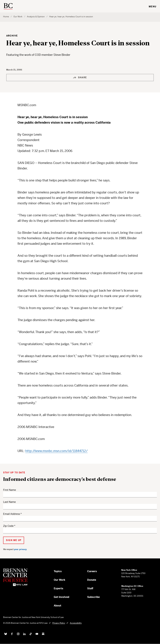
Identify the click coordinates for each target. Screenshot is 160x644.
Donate (92, 580)
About (57, 606)
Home (6, 17)
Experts (59, 588)
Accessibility (76, 623)
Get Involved (61, 597)
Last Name (9, 502)
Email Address (12, 514)
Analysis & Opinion (36, 17)
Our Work (18, 17)
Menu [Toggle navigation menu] (152, 7)
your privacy (20, 549)
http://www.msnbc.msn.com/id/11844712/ (56, 451)
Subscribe (93, 597)
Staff (90, 588)
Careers (92, 571)
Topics (58, 571)
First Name (10, 490)
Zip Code (8, 526)
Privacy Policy (59, 623)
